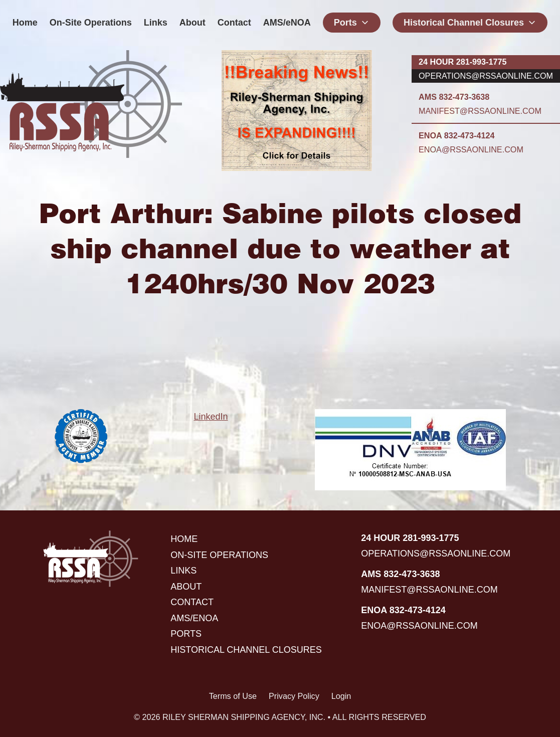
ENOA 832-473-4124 (456, 135)
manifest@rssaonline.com (480, 111)
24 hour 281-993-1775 (462, 62)
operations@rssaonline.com (486, 76)
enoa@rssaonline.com (471, 149)
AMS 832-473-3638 (454, 97)
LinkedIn (211, 417)
